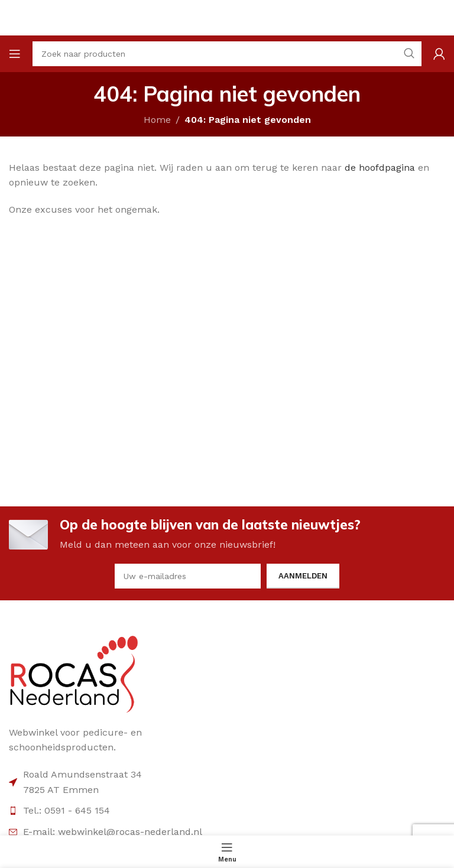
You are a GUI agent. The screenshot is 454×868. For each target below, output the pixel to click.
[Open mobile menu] (15, 54)
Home (157, 120)
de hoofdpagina (380, 168)
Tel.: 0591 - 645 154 (67, 810)
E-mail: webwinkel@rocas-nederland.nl (113, 832)
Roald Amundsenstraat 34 (82, 774)
